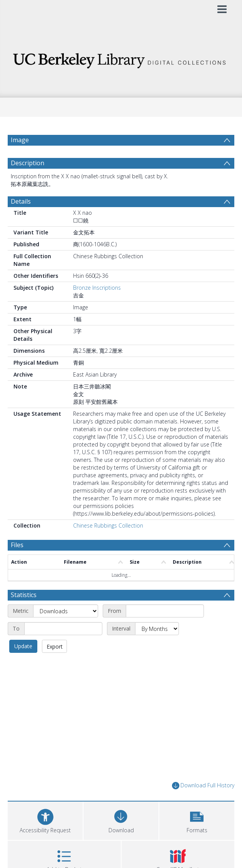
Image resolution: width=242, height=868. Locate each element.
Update (23, 665)
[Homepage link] (121, 59)
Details (21, 220)
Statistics (24, 613)
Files (17, 563)
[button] (197, 838)
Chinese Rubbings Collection (108, 544)
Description (28, 181)
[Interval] (157, 647)
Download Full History (203, 804)
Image (20, 140)
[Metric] (66, 629)
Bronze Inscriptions (97, 306)
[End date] (63, 647)
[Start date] (165, 629)
